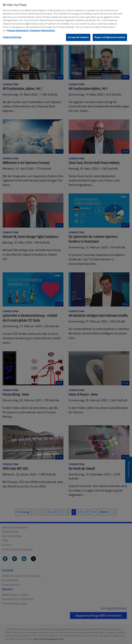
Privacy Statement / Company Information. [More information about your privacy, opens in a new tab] (31, 29)
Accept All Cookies (78, 36)
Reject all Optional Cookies (110, 36)
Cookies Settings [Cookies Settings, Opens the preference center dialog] (12, 35)
